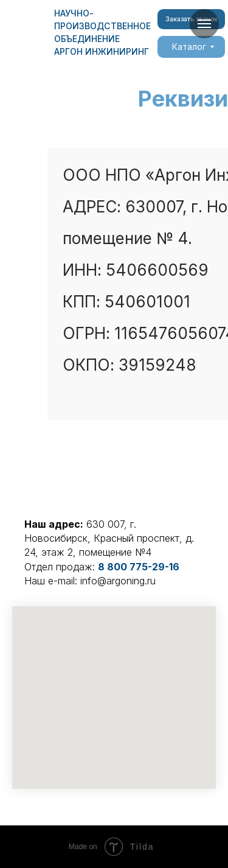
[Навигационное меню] (204, 24)
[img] (27, 32)
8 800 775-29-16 (139, 567)
